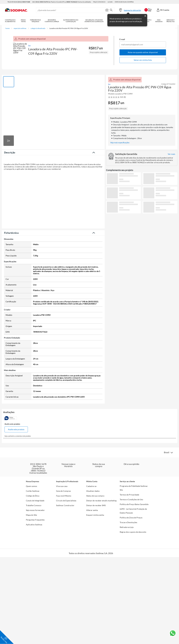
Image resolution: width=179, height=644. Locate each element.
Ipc (30, 45)
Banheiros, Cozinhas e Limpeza (54, 21)
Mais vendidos (163, 21)
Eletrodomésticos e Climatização (73, 21)
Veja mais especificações (120, 143)
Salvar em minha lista (143, 60)
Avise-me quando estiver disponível (143, 52)
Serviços (173, 21)
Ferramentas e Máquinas (36, 21)
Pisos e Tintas (24, 21)
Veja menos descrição (53, 232)
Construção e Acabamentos (10, 21)
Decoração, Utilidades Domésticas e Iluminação (97, 21)
